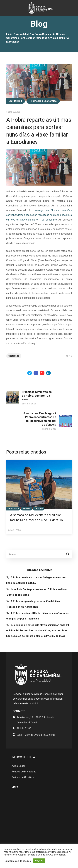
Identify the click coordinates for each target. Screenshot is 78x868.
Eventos (27, 509)
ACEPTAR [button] (39, 861)
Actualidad (22, 34)
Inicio (9, 34)
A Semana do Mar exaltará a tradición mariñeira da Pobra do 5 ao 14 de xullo (37, 518)
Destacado (14, 356)
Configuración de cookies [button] (18, 861)
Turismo (39, 509)
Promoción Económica (43, 101)
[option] (39, 497)
